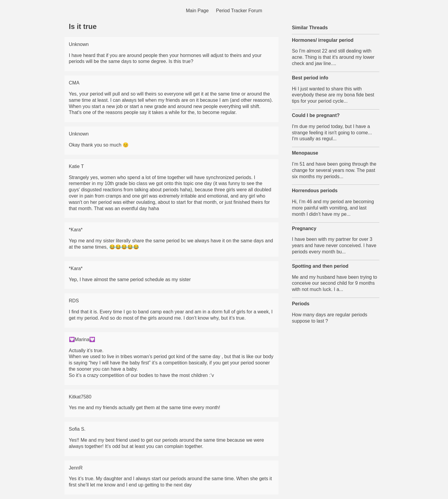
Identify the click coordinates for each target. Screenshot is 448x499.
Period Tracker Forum (239, 11)
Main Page (197, 11)
